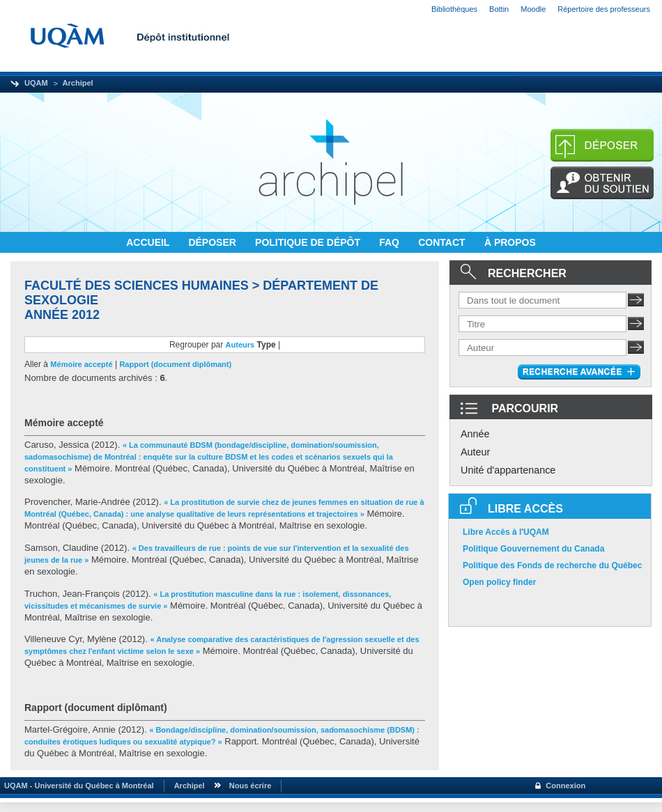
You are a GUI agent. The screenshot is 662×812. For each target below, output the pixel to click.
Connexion (565, 786)
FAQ (391, 242)
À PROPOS (510, 242)
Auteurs (240, 345)
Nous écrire (251, 786)
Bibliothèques (454, 9)
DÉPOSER (213, 242)
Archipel (78, 83)
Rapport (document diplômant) (175, 364)
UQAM (36, 83)
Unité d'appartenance (508, 470)
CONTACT (443, 242)
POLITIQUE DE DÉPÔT (309, 242)
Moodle (533, 9)
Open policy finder (499, 582)
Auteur (475, 452)
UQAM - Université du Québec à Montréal (77, 786)
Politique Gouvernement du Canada (533, 549)
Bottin (499, 9)
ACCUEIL (149, 242)
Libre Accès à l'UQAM (506, 532)
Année (475, 434)
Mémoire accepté (81, 364)
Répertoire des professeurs (604, 9)
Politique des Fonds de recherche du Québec (552, 565)
